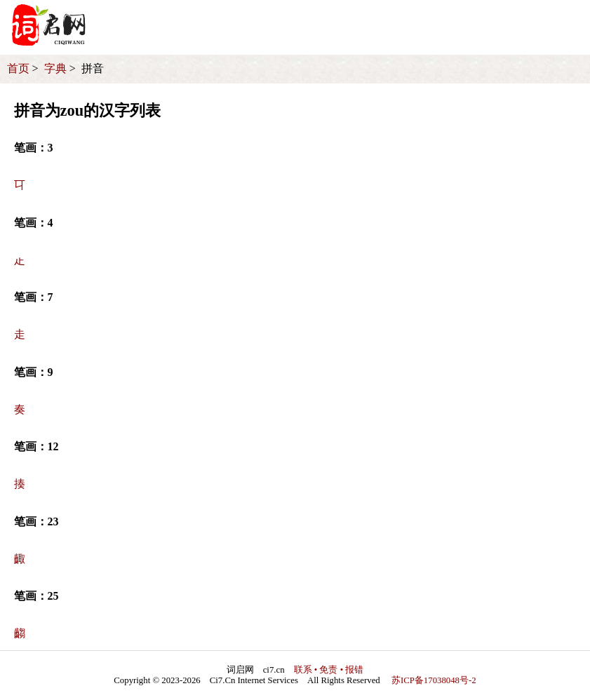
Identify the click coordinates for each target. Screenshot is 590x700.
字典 (55, 68)
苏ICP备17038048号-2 (434, 680)
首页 (18, 68)
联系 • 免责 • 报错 (329, 670)
